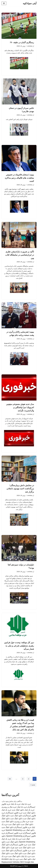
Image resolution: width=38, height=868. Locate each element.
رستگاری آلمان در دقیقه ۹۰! (22, 42)
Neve (26, 866)
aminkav (30, 46)
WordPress (14, 866)
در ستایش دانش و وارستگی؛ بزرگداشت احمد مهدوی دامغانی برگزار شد (20, 489)
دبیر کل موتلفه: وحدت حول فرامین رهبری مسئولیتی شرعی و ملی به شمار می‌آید (19, 646)
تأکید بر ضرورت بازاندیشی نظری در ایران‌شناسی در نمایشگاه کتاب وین (20, 255)
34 (10, 779)
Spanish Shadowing (14, 830)
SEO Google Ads (27, 862)
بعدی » (33, 785)
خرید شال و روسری (9, 807)
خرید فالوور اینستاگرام (14, 813)
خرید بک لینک (26, 804)
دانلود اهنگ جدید (18, 810)
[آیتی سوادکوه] (30, 3)
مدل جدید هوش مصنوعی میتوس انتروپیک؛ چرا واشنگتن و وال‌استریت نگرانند (20, 407)
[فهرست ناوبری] (4, 3)
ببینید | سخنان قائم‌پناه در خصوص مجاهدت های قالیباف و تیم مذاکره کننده (19, 178)
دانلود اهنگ (6, 816)
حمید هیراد (14, 848)
